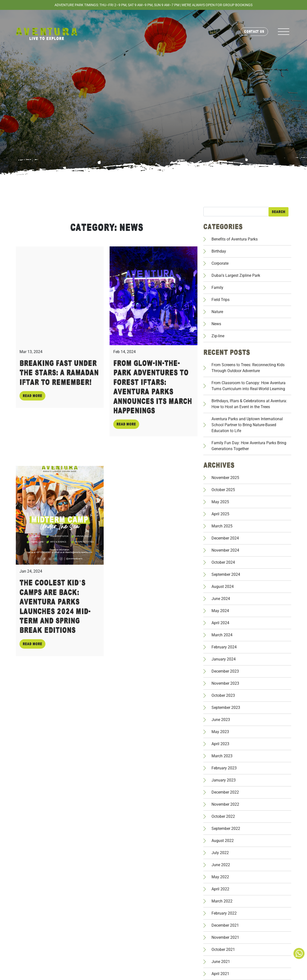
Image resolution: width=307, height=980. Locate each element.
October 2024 (223, 562)
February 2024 (224, 647)
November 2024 (225, 550)
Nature (217, 312)
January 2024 (224, 659)
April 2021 (220, 974)
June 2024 (221, 599)
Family (217, 288)
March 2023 (222, 756)
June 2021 (221, 962)
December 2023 (225, 671)
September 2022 (226, 829)
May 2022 (220, 877)
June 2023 (221, 720)
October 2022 (223, 816)
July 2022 (220, 853)
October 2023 (223, 695)
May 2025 (220, 502)
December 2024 (225, 538)
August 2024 (223, 587)
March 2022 (222, 901)
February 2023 (224, 768)
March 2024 (222, 635)
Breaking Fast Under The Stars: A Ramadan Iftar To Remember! (59, 373)
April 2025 (220, 514)
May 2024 (220, 611)
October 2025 (223, 490)
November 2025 (225, 478)
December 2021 (225, 925)
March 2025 (222, 526)
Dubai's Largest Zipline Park (236, 275)
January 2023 (224, 780)
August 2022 (223, 841)
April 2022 (220, 889)
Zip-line (218, 336)
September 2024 (226, 574)
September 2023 (226, 708)
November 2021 (225, 937)
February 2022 (224, 913)
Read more (32, 396)
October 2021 (223, 950)
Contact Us (254, 32)
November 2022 (225, 804)
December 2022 (225, 792)
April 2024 (220, 623)
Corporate (220, 263)
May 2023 (220, 732)
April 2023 (220, 744)
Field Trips (221, 300)
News (216, 324)
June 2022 (221, 865)
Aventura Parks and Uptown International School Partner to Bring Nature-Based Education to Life (247, 425)
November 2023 (225, 683)
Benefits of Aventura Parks (235, 239)
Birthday (219, 251)
